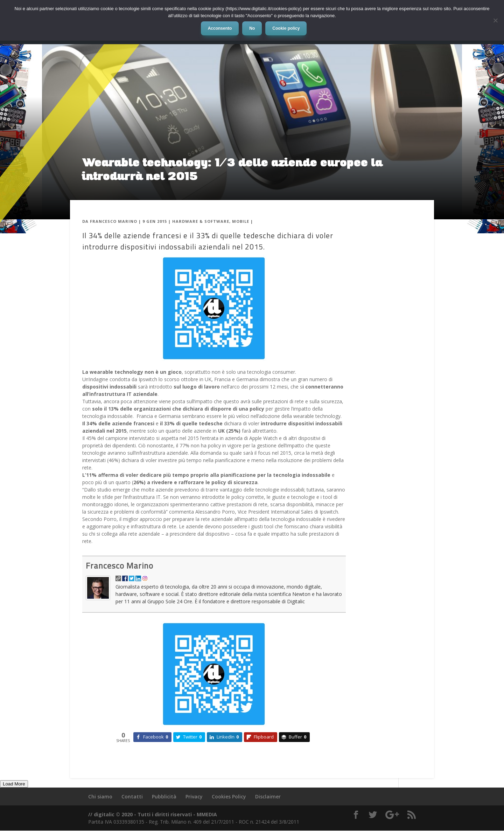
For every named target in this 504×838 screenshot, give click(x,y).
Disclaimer (268, 796)
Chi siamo (100, 796)
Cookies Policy (229, 796)
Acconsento (220, 28)
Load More (14, 784)
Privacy (194, 796)
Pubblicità (164, 796)
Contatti (132, 796)
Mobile (241, 221)
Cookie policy (286, 28)
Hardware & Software (201, 221)
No (252, 28)
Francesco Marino (114, 221)
